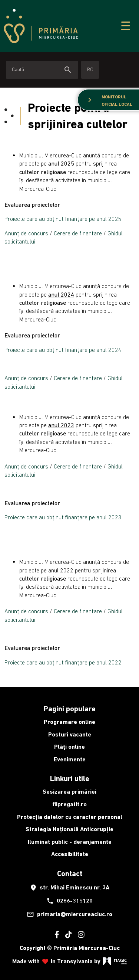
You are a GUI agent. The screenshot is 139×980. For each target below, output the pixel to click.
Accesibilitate (70, 854)
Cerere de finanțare (79, 233)
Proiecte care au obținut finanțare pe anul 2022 (63, 662)
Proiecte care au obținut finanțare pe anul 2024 (63, 350)
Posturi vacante (70, 734)
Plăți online (69, 747)
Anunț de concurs (27, 233)
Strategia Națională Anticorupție (69, 829)
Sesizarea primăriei (69, 792)
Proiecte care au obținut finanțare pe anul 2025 (63, 219)
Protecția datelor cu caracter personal (70, 817)
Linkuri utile (70, 778)
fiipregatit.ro (69, 804)
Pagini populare (70, 709)
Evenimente (70, 759)
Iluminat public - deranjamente (70, 842)
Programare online (69, 722)
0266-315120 (69, 901)
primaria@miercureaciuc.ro (69, 914)
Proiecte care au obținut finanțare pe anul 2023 (63, 517)
